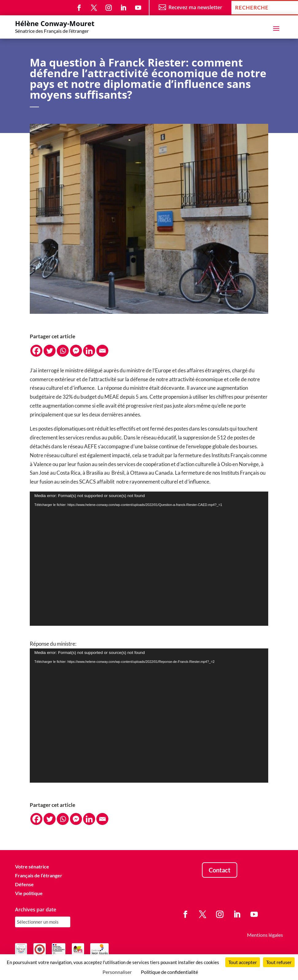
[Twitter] (50, 351)
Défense (24, 884)
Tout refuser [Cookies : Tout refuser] (279, 962)
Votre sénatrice (32, 866)
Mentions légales (265, 935)
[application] (149, 558)
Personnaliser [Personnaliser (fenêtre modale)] (117, 972)
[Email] (102, 351)
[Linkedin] (89, 351)
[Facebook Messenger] (76, 351)
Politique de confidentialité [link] (169, 972)
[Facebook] (36, 351)
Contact (220, 870)
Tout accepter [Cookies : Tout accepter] (243, 962)
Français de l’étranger (39, 875)
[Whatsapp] (63, 351)
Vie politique (29, 893)
